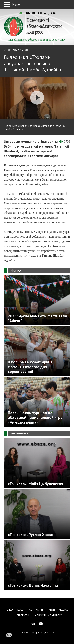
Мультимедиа (58, 610)
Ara (53, 13)
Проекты (23, 615)
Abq (47, 13)
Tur (34, 13)
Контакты (36, 610)
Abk (40, 13)
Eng (27, 13)
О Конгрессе (15, 610)
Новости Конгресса (48, 615)
